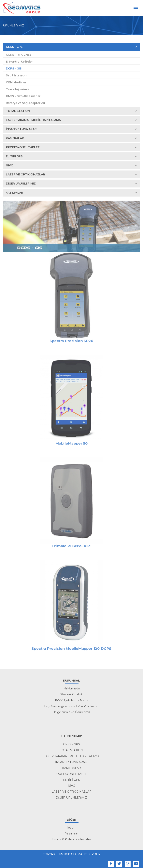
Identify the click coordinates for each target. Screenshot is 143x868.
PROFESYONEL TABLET (71, 147)
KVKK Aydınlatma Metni (71, 700)
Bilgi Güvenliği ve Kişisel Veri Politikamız (71, 706)
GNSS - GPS (71, 47)
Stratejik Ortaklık (71, 694)
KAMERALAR (71, 138)
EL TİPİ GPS (71, 156)
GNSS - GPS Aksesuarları (24, 96)
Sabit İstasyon (16, 76)
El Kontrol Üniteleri (20, 62)
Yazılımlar (72, 833)
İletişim (72, 828)
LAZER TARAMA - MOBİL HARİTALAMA (71, 120)
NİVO (71, 166)
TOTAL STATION (71, 111)
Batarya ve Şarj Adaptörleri (25, 103)
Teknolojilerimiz (18, 89)
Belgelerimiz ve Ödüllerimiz (72, 712)
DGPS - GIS (14, 69)
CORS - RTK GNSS (19, 55)
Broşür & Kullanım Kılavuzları (72, 839)
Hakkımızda (72, 688)
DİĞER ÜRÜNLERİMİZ (71, 184)
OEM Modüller (16, 82)
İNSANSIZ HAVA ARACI (71, 129)
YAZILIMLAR (71, 193)
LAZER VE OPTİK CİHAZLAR (71, 175)
